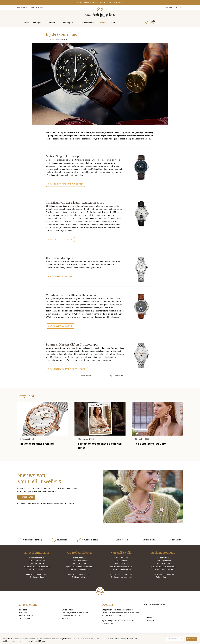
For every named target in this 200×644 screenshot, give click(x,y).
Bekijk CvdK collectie (60, 326)
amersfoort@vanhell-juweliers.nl (37, 566)
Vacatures (150, 620)
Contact (115, 23)
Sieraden (51, 23)
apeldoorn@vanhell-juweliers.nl (79, 566)
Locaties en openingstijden (30, 8)
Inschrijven (26, 497)
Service (65, 618)
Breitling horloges (69, 610)
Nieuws (104, 23)
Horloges (37, 23)
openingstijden (41, 569)
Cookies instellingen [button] (175, 639)
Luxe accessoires (86, 23)
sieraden (60, 503)
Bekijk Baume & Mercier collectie (67, 369)
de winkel (40, 577)
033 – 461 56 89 (37, 563)
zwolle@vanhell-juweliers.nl (121, 566)
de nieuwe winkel (124, 577)
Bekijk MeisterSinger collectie (66, 184)
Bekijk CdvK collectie (60, 239)
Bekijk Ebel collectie (60, 277)
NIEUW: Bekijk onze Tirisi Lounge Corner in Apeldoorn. (100, 2)
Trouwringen (67, 23)
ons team (44, 574)
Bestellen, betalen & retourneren (75, 613)
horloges (71, 503)
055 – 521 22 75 (79, 563)
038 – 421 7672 (121, 563)
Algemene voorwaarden (72, 616)
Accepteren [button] (191, 639)
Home (27, 23)
